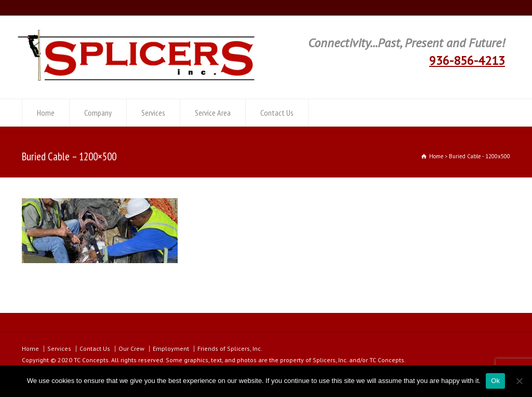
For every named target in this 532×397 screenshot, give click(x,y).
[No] (519, 381)
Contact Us (277, 113)
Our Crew (131, 348)
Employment (171, 348)
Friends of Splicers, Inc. (230, 348)
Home (46, 113)
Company (98, 113)
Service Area (213, 113)
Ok (495, 381)
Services (153, 113)
